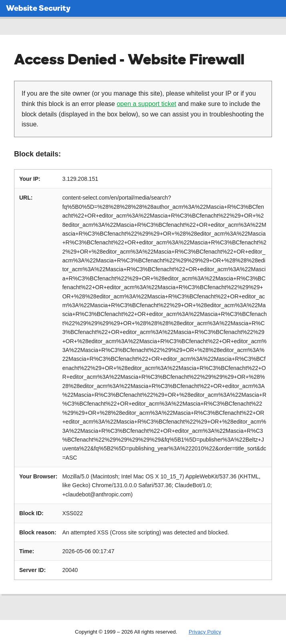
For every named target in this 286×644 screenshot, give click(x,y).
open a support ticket (146, 104)
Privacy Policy (205, 632)
